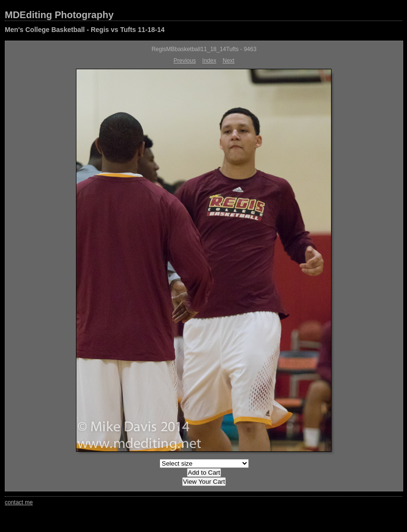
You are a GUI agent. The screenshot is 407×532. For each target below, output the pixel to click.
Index (209, 61)
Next (229, 61)
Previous (185, 61)
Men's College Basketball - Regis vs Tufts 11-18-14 (85, 30)
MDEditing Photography (59, 15)
